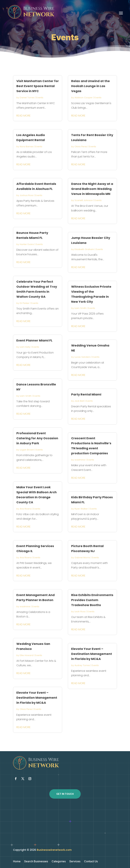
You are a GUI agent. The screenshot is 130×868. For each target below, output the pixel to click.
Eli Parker (25, 303)
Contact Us (91, 862)
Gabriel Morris (82, 558)
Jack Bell (79, 401)
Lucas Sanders (83, 357)
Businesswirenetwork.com (54, 850)
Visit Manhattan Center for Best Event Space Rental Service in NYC (38, 86)
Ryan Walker (81, 509)
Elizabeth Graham (84, 249)
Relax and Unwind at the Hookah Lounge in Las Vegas (90, 86)
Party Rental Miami (86, 394)
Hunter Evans (27, 244)
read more (23, 116)
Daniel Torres (27, 98)
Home (17, 862)
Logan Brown (27, 450)
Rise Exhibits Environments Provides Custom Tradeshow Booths (92, 600)
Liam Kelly (25, 347)
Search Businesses (36, 862)
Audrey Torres (82, 665)
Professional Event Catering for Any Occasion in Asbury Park (37, 438)
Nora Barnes (27, 147)
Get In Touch (65, 794)
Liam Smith (26, 396)
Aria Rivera (26, 509)
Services (75, 862)
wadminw (25, 606)
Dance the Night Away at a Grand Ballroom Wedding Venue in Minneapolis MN (92, 189)
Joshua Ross (27, 195)
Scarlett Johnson (84, 200)
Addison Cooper (84, 98)
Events (40, 98)
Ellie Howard (26, 655)
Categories (59, 862)
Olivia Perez (26, 709)
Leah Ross (80, 612)
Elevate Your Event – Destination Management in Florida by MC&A (37, 698)
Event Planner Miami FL (34, 340)
